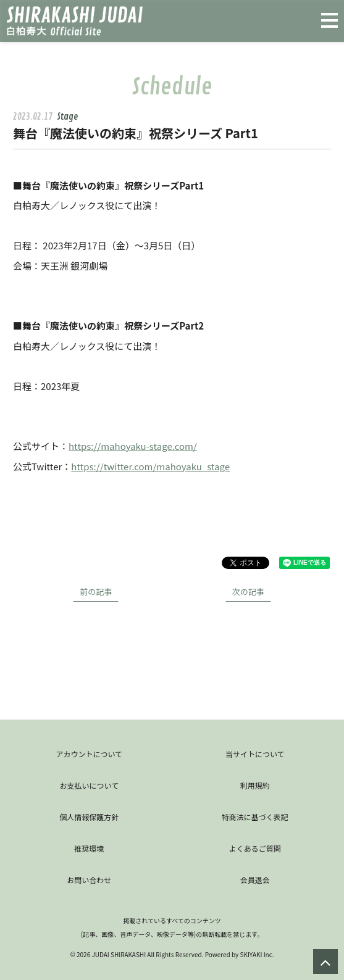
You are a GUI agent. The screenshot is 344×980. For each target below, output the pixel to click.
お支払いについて (89, 785)
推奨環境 (89, 848)
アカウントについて (89, 754)
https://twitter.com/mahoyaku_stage (150, 466)
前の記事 (96, 592)
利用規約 (255, 785)
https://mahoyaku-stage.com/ (133, 446)
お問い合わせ (89, 880)
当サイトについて (255, 754)
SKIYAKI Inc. (257, 954)
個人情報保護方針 (89, 817)
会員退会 (255, 880)
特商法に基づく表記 (255, 817)
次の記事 (248, 592)
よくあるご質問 (255, 848)
